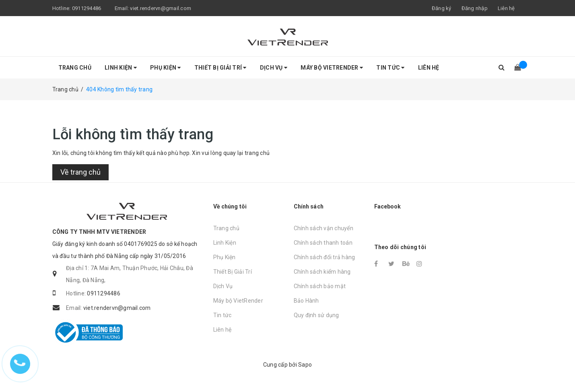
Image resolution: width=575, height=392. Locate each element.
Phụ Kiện (166, 68)
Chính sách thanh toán (323, 243)
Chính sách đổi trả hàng (325, 257)
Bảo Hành (306, 301)
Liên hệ (506, 8)
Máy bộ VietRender (332, 68)
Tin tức (390, 68)
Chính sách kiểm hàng (322, 272)
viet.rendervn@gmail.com (161, 8)
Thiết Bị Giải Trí (221, 68)
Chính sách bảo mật (320, 286)
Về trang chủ (80, 172)
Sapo (305, 365)
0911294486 (87, 8)
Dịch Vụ (274, 68)
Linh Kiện (121, 68)
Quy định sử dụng (316, 315)
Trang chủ (75, 68)
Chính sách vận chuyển (324, 228)
